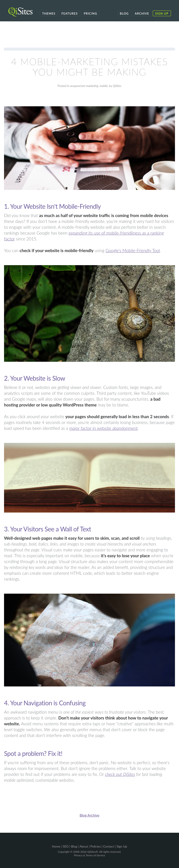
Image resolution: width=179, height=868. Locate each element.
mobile (104, 86)
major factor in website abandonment (104, 428)
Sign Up (162, 13)
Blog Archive (89, 815)
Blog (124, 13)
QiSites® (93, 852)
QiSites (117, 86)
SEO (66, 846)
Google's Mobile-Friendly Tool (133, 250)
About (84, 846)
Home (56, 846)
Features (70, 13)
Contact (109, 846)
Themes (49, 13)
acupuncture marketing (84, 86)
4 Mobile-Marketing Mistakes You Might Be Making (89, 67)
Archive (142, 13)
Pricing (90, 13)
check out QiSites (120, 774)
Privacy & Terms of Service (90, 855)
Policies (96, 846)
